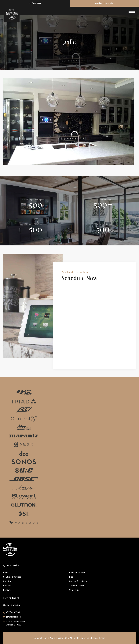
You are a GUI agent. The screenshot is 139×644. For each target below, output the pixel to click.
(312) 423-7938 (35, 3)
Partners (7, 586)
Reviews (7, 590)
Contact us (74, 590)
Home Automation (77, 573)
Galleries (7, 581)
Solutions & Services (12, 577)
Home (6, 573)
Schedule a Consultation (104, 3)
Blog (71, 577)
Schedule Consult (77, 586)
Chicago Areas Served (79, 581)
